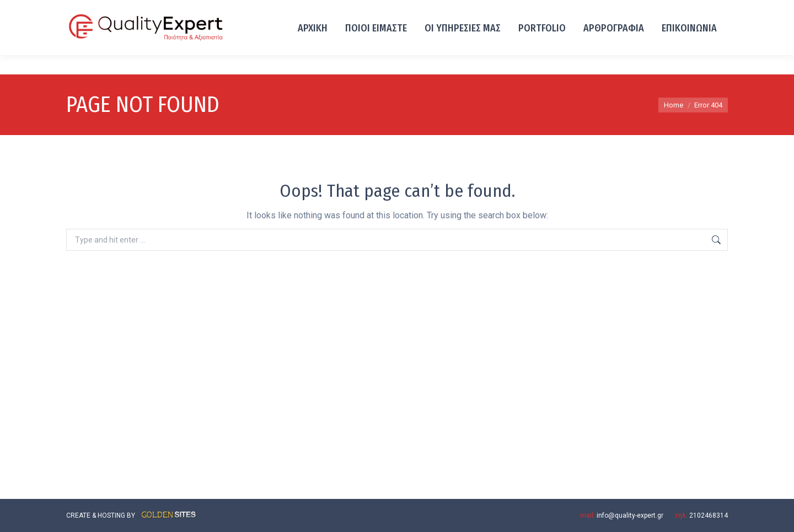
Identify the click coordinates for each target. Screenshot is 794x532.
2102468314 (90, 10)
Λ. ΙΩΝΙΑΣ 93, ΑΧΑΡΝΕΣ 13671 (173, 10)
